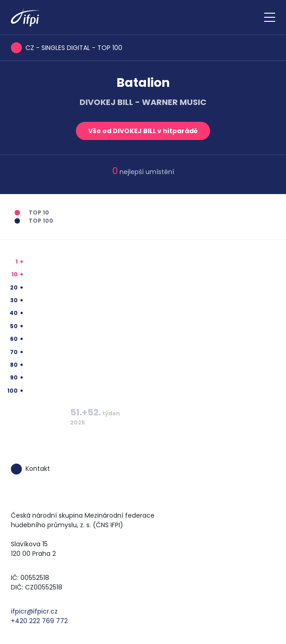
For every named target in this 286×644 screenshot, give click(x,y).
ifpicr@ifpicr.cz (34, 611)
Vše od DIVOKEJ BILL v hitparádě (143, 131)
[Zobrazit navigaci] (270, 17)
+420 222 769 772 (39, 621)
